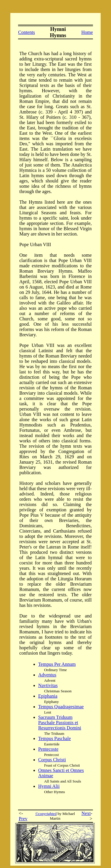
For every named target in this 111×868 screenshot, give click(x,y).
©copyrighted (46, 814)
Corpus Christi (52, 760)
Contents (26, 32)
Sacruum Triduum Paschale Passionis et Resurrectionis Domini (60, 723)
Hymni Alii (49, 786)
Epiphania (48, 696)
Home (87, 32)
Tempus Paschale (54, 738)
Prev (23, 819)
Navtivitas (48, 685)
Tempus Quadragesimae (61, 707)
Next (86, 813)
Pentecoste (48, 749)
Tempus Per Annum (57, 664)
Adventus (47, 675)
